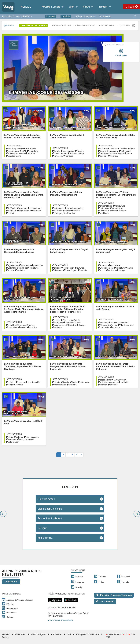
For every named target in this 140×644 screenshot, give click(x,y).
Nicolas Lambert (77, 153)
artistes (57, 268)
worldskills (104, 213)
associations (13, 151)
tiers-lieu (114, 156)
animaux (104, 265)
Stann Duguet (71, 270)
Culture (88, 7)
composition (69, 268)
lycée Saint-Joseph (77, 325)
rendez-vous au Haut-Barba (112, 153)
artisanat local (106, 206)
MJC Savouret (120, 380)
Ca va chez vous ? (107, 26)
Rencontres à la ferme (50, 518)
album (11, 437)
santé (129, 153)
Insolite (77, 211)
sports (103, 270)
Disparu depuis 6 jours (50, 509)
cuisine (57, 320)
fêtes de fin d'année (72, 320)
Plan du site (56, 634)
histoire (80, 151)
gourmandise (69, 151)
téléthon (104, 385)
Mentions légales (38, 634)
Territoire (105, 7)
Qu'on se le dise (127, 26)
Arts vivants (31, 149)
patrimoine (126, 151)
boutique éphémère (119, 323)
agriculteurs (13, 265)
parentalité (13, 328)
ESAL (24, 151)
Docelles (113, 149)
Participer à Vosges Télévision (114, 595)
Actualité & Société (53, 7)
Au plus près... (45, 538)
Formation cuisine (73, 323)
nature (130, 268)
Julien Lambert (61, 153)
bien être (12, 325)
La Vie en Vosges (14, 146)
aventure (23, 208)
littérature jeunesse (16, 153)
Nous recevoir (106, 16)
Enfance (22, 325)
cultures (103, 149)
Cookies (6, 637)
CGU (69, 634)
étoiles (68, 211)
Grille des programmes (85, 16)
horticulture (120, 206)
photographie (60, 213)
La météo (66, 16)
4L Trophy (12, 208)
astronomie (59, 208)
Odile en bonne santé (109, 151)
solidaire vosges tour (109, 382)
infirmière (12, 211)
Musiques (58, 270)
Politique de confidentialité (88, 634)
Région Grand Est (27, 439)
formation (58, 323)
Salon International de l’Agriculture (23, 268)
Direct (130, 7)
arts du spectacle (15, 149)
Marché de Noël (127, 325)
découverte (115, 265)
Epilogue (42, 528)
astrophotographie (75, 208)
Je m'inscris (11, 582)
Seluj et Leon (14, 442)
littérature (33, 151)
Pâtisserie (58, 156)
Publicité (6, 634)
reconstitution (60, 385)
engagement (35, 208)
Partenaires (20, 634)
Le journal (51, 16)
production (38, 265)
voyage (122, 270)
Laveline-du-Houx (127, 149)
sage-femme (25, 211)
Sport (73, 7)
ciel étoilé (58, 211)
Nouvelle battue (46, 499)
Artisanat (104, 323)
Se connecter (105, 601)
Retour (9, 26)
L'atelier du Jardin (85, 26)
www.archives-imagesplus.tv (61, 620)
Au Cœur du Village (62, 26)
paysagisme (118, 208)
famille (57, 151)
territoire (31, 153)
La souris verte (32, 437)
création (12, 382)
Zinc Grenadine (15, 156)
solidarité (37, 211)
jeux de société (34, 382)
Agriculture (26, 265)
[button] (3, 514)
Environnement (107, 268)
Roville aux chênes (108, 211)
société (11, 270)
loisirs (10, 385)
